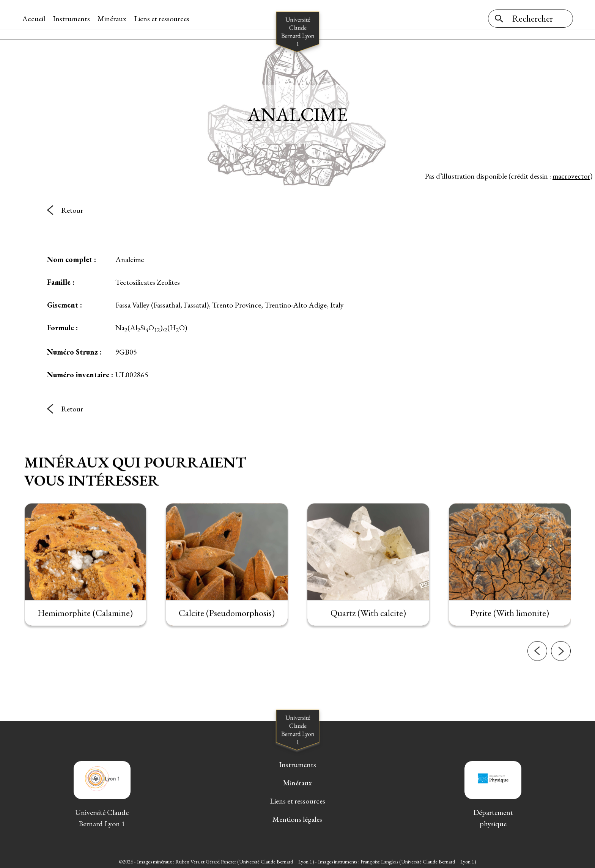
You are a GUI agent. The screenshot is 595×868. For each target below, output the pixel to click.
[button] (537, 686)
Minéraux (114, 19)
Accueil (36, 19)
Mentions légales (297, 818)
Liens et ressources (164, 19)
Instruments (74, 19)
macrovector (571, 174)
